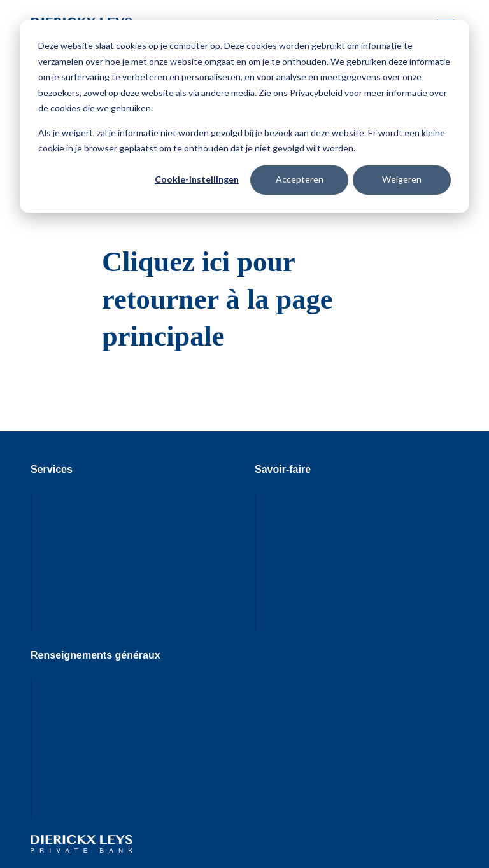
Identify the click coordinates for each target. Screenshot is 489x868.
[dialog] (244, 116)
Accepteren (300, 179)
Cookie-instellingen (197, 179)
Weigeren (402, 179)
